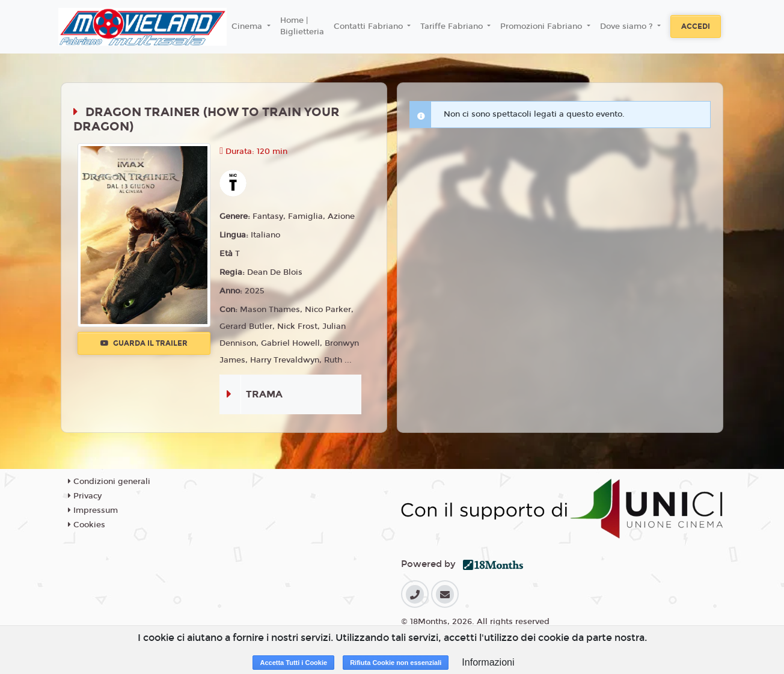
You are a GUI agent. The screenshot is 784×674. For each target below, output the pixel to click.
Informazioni (488, 662)
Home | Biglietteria (302, 26)
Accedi (696, 26)
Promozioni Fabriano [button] (542, 26)
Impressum (93, 510)
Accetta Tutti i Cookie (293, 663)
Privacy (85, 496)
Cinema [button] (248, 26)
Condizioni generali (109, 482)
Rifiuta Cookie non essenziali (396, 663)
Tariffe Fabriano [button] (453, 26)
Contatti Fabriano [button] (369, 26)
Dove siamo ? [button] (628, 26)
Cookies (87, 525)
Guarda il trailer (144, 343)
